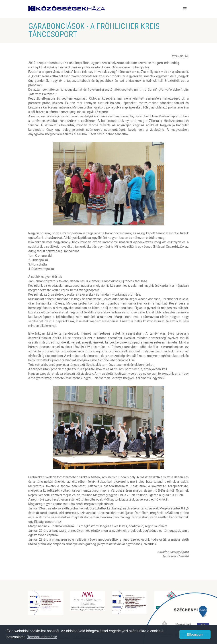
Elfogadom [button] (195, 634)
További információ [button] (42, 637)
